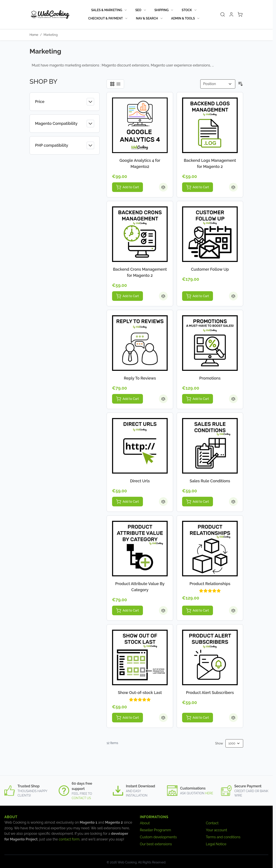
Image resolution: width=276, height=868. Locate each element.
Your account (217, 830)
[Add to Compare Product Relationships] (233, 610)
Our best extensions (156, 844)
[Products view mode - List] (118, 84)
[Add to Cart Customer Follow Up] (198, 296)
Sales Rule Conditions (210, 481)
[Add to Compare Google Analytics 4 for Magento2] (163, 187)
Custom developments (158, 837)
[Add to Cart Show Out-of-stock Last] (127, 718)
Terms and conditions (223, 837)
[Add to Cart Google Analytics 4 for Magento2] (127, 187)
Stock (187, 10)
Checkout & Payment (105, 18)
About (145, 823)
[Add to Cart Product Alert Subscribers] (198, 718)
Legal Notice (216, 844)
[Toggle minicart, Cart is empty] (240, 14)
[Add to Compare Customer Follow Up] (233, 296)
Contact (212, 823)
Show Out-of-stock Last (140, 693)
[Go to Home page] (50, 14)
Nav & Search (147, 18)
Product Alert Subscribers (210, 693)
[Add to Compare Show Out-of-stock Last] (163, 718)
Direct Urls (140, 481)
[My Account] (231, 14)
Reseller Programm (156, 830)
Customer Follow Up (210, 269)
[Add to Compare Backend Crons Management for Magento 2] (163, 296)
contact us (81, 798)
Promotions (210, 378)
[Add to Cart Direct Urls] (127, 502)
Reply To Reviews (140, 378)
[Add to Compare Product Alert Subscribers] (233, 718)
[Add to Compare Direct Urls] (163, 502)
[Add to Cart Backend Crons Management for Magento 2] (127, 296)
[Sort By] (218, 84)
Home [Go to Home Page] (34, 35)
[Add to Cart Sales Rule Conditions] (198, 502)
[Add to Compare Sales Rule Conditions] (233, 502)
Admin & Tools (183, 18)
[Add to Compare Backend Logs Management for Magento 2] (233, 187)
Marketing (51, 35)
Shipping (162, 10)
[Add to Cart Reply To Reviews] (127, 399)
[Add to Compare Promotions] (233, 399)
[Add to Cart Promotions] (198, 399)
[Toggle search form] (223, 14)
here (209, 793)
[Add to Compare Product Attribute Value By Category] (163, 610)
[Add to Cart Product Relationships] (198, 610)
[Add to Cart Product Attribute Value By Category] (127, 610)
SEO (138, 10)
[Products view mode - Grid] (112, 84)
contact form (69, 839)
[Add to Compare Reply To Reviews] (163, 399)
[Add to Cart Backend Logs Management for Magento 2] (198, 187)
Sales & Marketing (107, 10)
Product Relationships (210, 584)
